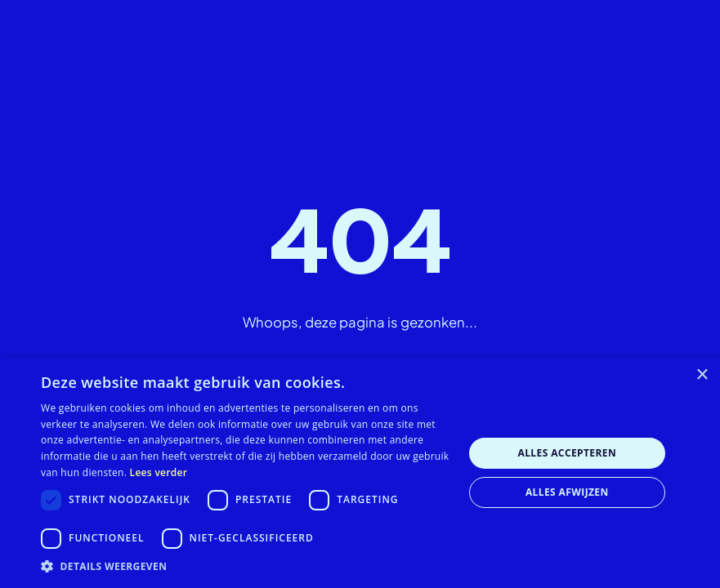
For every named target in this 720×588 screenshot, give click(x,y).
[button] (246, 567)
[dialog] (360, 473)
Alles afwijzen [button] (567, 492)
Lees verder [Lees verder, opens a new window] (159, 472)
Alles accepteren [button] (567, 453)
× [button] (702, 375)
